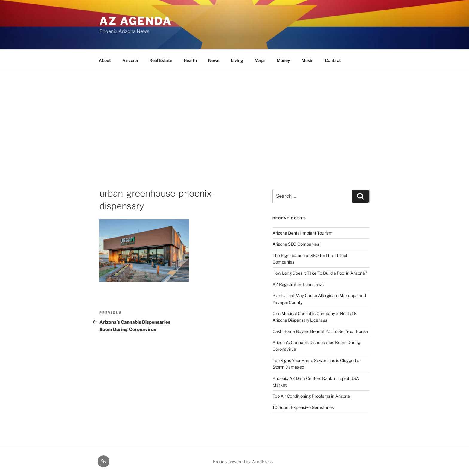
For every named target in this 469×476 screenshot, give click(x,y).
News (214, 60)
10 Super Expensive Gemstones (303, 407)
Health (190, 60)
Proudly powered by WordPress (243, 461)
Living (237, 60)
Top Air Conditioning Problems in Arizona (311, 396)
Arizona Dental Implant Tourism (303, 233)
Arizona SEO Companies (296, 244)
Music (307, 60)
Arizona (130, 60)
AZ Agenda (136, 21)
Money (283, 60)
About (105, 60)
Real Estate (161, 60)
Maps (260, 60)
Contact (333, 60)
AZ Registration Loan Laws (298, 284)
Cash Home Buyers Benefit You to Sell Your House (320, 331)
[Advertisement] (234, 116)
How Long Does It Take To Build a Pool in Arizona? (320, 273)
